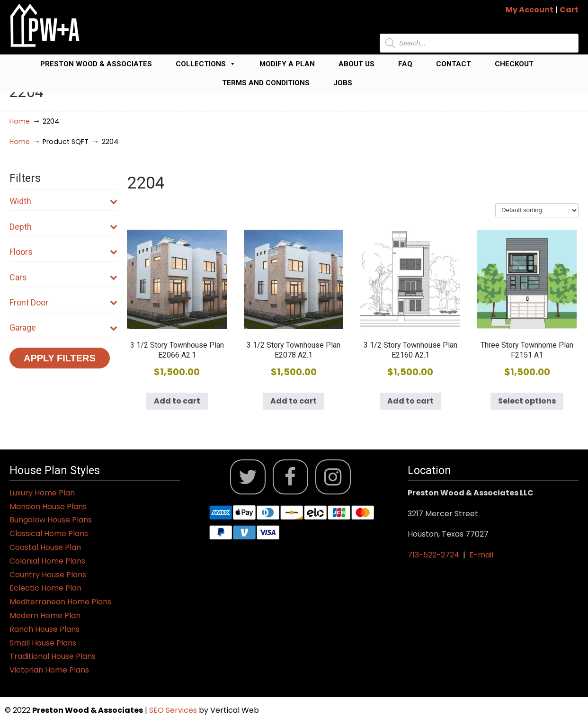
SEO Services (174, 710)
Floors (63, 252)
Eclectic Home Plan (45, 588)
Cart (569, 10)
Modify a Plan (287, 64)
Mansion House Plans (48, 507)
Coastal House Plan (45, 547)
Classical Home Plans (49, 534)
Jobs (343, 83)
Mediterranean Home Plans (60, 602)
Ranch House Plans (45, 629)
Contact (454, 64)
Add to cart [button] (177, 401)
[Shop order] (537, 210)
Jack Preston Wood (45, 25)
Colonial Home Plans (47, 561)
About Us (356, 64)
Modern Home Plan (45, 615)
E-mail (481, 555)
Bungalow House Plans (51, 520)
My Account (530, 10)
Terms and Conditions (266, 83)
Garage (63, 328)
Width (63, 201)
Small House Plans (43, 643)
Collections (206, 64)
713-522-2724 (433, 555)
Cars (63, 277)
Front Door (63, 302)
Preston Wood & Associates (96, 64)
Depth (63, 227)
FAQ (405, 64)
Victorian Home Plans (49, 670)
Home (20, 121)
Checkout (514, 64)
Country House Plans (48, 575)
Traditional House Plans (53, 656)
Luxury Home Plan (42, 493)
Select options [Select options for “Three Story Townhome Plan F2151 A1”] (527, 401)
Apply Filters (60, 358)
